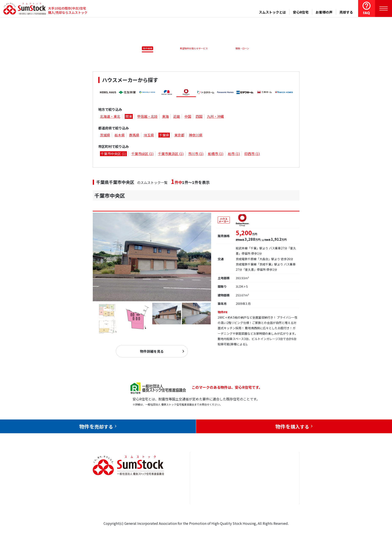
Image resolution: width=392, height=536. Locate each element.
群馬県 (134, 136)
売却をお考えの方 (208, 488)
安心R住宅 (301, 12)
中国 (188, 117)
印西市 (252, 154)
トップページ (205, 475)
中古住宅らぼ (242, 501)
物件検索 (145, 48)
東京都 (179, 136)
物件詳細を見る (152, 354)
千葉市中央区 (113, 154)
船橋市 (216, 154)
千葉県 (164, 136)
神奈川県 (196, 136)
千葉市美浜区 (171, 154)
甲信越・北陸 (147, 117)
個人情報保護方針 (277, 507)
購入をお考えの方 (208, 501)
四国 (199, 117)
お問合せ (270, 475)
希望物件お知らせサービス (192, 48)
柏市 (234, 154)
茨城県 (105, 136)
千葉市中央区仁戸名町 (122, 207)
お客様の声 (324, 12)
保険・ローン (243, 48)
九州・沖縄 (215, 117)
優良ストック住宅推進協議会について (278, 491)
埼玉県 (149, 136)
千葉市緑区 (142, 154)
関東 (129, 117)
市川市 (196, 154)
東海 (165, 117)
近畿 (177, 117)
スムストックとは (272, 12)
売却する (346, 12)
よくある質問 (242, 514)
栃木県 (120, 136)
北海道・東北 (110, 117)
